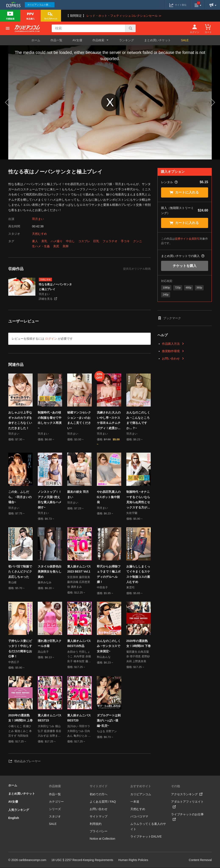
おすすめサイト (141, 786)
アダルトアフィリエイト (187, 804)
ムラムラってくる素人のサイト (148, 827)
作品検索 (55, 786)
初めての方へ (99, 794)
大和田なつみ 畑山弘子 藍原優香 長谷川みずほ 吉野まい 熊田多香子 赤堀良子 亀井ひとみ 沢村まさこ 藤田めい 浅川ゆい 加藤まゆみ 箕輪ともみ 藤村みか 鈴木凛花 (49, 732)
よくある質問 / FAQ (103, 802)
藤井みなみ (45, 583)
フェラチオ (110, 241)
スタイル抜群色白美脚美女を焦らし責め (50, 572)
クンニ (138, 241)
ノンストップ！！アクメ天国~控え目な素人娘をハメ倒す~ (50, 500)
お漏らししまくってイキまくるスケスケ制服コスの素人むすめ (138, 574)
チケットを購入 (185, 266)
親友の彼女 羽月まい (78, 495)
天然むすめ (39, 234)
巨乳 (96, 241)
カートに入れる (184, 192)
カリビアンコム (141, 794)
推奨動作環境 (173, 351)
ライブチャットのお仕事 (187, 817)
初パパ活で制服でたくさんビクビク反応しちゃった (20, 572)
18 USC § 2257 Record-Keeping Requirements (82, 860)
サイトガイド (99, 786)
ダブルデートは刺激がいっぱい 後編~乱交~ (109, 721)
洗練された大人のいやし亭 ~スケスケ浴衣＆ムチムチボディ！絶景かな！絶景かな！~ (109, 421)
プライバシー (99, 831)
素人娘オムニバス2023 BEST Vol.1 (79, 569)
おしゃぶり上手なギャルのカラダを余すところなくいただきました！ (20, 420)
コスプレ (84, 241)
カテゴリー (56, 802)
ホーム (36, 40)
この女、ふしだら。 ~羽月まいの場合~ (20, 497)
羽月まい (38, 219)
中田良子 (102, 588)
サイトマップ (99, 817)
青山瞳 (12, 583)
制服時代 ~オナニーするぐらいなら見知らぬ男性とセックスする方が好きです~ (138, 500)
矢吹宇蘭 (132, 513)
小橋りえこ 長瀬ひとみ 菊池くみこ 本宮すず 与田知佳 (20, 731)
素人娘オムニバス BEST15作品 (79, 644)
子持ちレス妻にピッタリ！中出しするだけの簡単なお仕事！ (20, 649)
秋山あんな (104, 657)
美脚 (65, 246)
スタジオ (55, 817)
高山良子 (43, 652)
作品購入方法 (173, 344)
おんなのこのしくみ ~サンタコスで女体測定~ (109, 646)
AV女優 (77, 40)
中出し (70, 241)
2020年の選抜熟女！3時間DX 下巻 (139, 644)
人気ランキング (19, 810)
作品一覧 (56, 40)
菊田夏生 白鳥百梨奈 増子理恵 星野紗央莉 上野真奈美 (138, 657)
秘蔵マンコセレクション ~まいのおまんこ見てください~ (79, 420)
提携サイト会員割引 (187, 239)
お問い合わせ (173, 358)
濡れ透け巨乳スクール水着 (50, 644)
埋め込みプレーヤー (24, 761)
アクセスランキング (187, 794)
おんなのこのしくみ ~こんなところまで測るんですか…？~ (138, 420)
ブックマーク (169, 318)
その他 (175, 786)
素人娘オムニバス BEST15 (50, 718)
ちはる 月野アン (107, 731)
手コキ (125, 241)
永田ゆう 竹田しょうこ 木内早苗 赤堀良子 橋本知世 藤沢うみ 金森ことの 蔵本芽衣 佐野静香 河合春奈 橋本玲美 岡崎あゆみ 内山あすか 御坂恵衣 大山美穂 (79, 657)
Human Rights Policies (133, 860)
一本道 (135, 802)
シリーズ (55, 809)
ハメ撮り (57, 241)
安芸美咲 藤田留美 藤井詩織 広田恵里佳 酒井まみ (79, 582)
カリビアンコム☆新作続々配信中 (41, 5)
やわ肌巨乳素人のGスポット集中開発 (109, 497)
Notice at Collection (102, 839)
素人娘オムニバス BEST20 (79, 718)
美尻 (56, 246)
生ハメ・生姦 (41, 246)
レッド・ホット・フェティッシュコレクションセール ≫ (124, 16)
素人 (35, 241)
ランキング (127, 40)
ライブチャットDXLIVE (146, 837)
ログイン (51, 339)
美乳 (44, 241)
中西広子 (14, 662)
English (14, 818)
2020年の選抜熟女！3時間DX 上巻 (20, 718)
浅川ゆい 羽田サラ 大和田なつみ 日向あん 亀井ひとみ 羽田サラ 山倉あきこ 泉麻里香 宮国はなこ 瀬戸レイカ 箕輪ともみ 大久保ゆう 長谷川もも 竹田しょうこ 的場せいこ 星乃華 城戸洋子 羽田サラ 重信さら (79, 732)
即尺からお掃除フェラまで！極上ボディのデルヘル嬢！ (109, 574)
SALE (185, 40)
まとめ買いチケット (157, 40)
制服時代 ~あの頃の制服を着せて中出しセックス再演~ (50, 420)
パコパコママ (139, 817)
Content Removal (200, 860)
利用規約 (96, 824)
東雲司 (130, 588)
